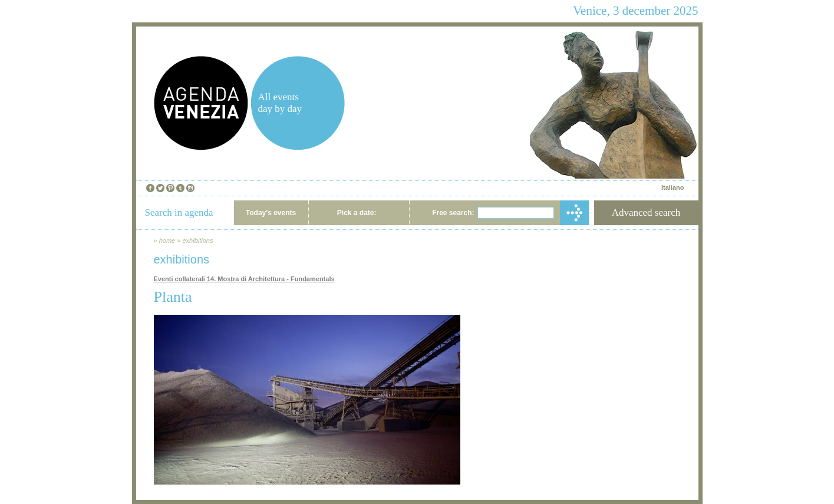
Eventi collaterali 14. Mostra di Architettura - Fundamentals (244, 279)
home (167, 241)
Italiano (673, 187)
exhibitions (197, 241)
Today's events (271, 213)
